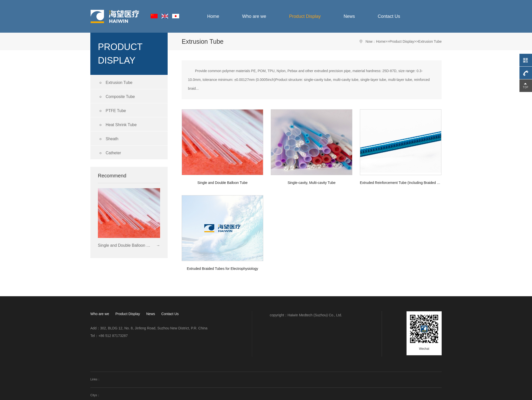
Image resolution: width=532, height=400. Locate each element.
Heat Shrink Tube (117, 125)
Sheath (108, 139)
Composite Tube (116, 97)
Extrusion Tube (115, 83)
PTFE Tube (112, 111)
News (349, 16)
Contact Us (389, 16)
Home (213, 16)
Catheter (109, 153)
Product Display (305, 16)
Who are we (254, 16)
